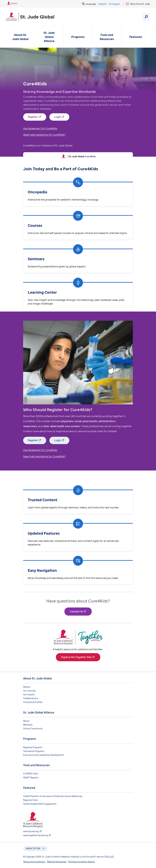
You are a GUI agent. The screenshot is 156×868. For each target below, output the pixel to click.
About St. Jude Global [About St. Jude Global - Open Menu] (20, 37)
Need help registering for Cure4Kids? (44, 135)
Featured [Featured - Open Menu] (136, 37)
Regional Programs (33, 747)
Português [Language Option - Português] (114, 4)
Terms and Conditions (34, 862)
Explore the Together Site (76, 657)
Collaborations (31, 698)
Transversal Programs (34, 751)
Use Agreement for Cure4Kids (40, 128)
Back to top (33, 848)
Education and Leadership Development (44, 755)
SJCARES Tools (31, 774)
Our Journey (29, 691)
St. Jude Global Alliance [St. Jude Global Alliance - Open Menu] (49, 37)
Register (33, 117)
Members (28, 725)
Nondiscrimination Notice (81, 862)
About (26, 721)
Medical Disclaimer (57, 862)
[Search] (146, 17)
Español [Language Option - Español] (103, 4)
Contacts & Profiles (33, 702)
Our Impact (29, 694)
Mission (27, 687)
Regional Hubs (30, 800)
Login (58, 117)
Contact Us (76, 611)
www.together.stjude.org (35, 835)
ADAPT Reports (31, 778)
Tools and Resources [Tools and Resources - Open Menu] (107, 37)
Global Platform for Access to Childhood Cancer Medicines (53, 796)
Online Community (33, 728)
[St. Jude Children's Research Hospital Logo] (12, 4)
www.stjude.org (31, 831)
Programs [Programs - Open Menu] (78, 37)
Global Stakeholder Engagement (40, 804)
